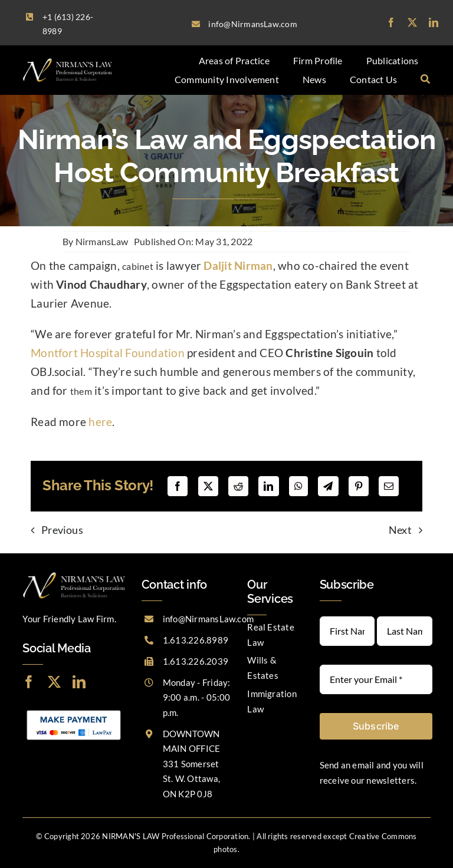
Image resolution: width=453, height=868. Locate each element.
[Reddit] (238, 486)
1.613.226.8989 (196, 640)
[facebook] (391, 22)
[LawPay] (74, 710)
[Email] (389, 486)
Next (400, 530)
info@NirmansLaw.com (209, 619)
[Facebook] (178, 486)
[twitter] (412, 22)
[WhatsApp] (298, 486)
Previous (62, 530)
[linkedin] (434, 22)
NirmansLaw (102, 241)
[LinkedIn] (268, 486)
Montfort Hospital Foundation (108, 353)
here (100, 422)
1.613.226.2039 (196, 661)
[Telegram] (328, 486)
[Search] (425, 80)
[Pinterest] (359, 486)
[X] (208, 486)
